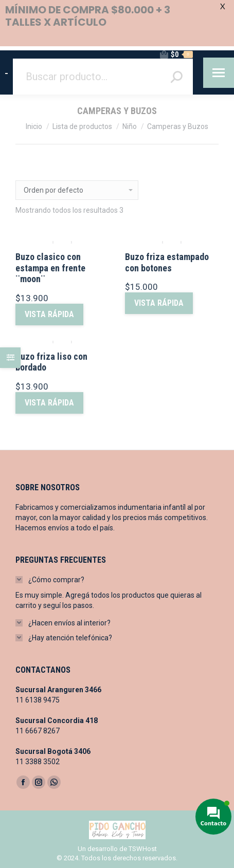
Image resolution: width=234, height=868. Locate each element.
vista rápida (49, 314)
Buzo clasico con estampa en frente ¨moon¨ (50, 268)
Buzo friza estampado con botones (167, 262)
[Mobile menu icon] (219, 73)
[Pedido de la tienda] (77, 190)
